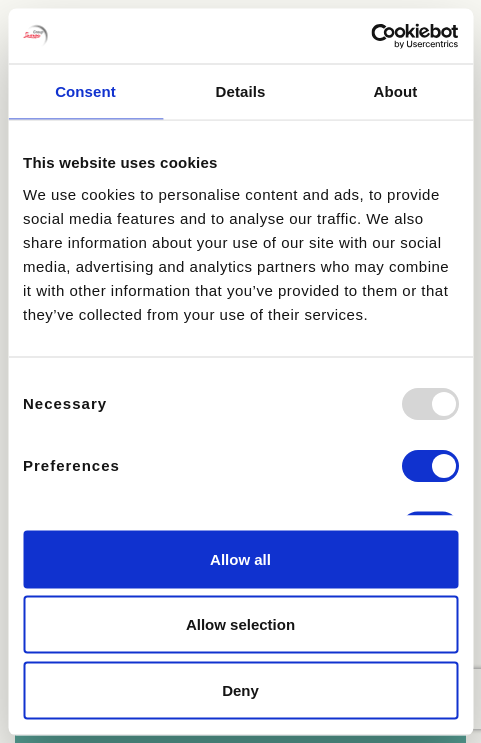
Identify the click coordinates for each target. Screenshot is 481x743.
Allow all (240, 558)
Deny (240, 689)
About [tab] (396, 91)
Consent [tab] (85, 91)
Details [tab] (241, 91)
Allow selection (240, 624)
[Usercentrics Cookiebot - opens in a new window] (370, 36)
